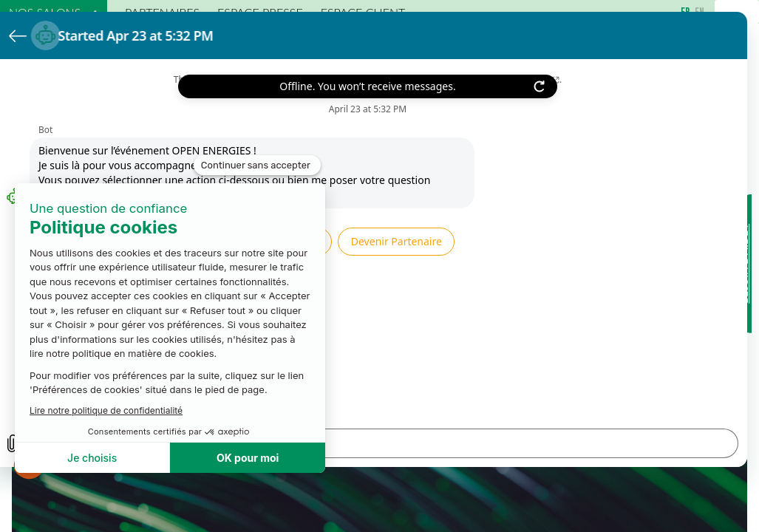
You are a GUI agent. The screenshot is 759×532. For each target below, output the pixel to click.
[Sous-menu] (92, 13)
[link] (54, 12)
